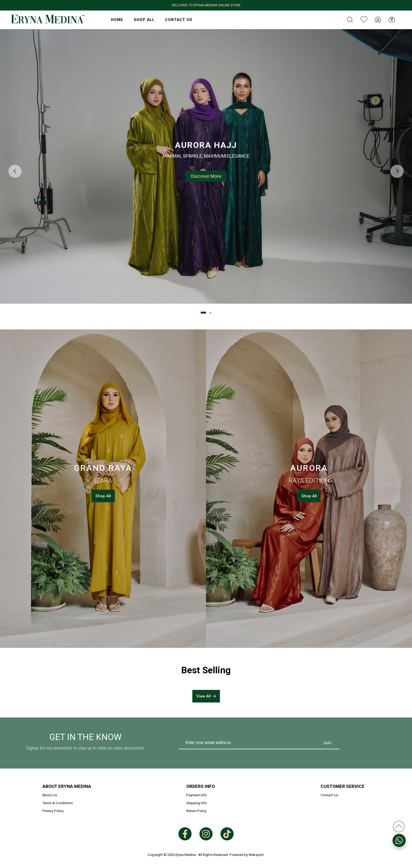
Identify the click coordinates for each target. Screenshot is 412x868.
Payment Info (197, 795)
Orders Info (201, 786)
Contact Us (179, 20)
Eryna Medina (186, 855)
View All (206, 696)
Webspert (256, 855)
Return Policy (196, 811)
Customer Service (343, 786)
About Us (50, 795)
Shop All (144, 20)
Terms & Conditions (58, 803)
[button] (397, 171)
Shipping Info (197, 803)
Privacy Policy (53, 811)
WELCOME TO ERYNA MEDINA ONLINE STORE (206, 5)
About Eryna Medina (67, 786)
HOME (117, 20)
